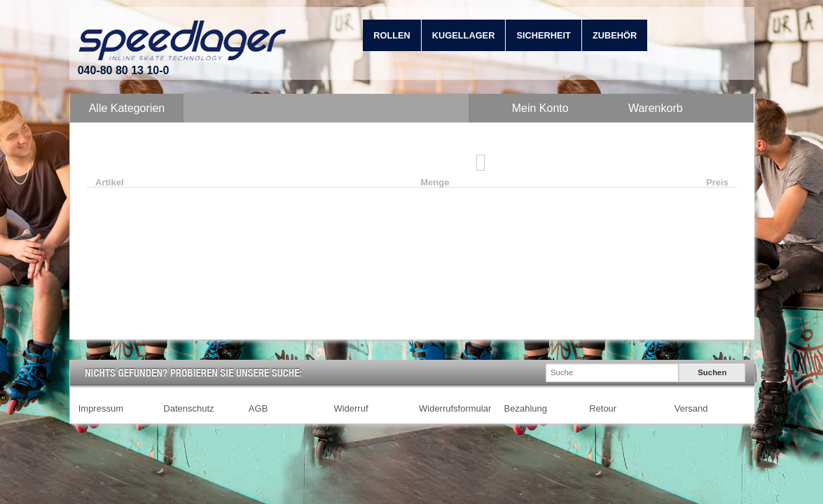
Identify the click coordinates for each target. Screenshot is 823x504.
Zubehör (615, 35)
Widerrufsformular (455, 408)
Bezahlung (526, 408)
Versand (691, 408)
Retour (603, 408)
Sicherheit (544, 35)
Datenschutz (188, 408)
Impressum (101, 408)
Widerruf (351, 408)
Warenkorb (656, 108)
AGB (258, 408)
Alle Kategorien (127, 108)
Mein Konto (540, 108)
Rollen (392, 35)
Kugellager (464, 35)
